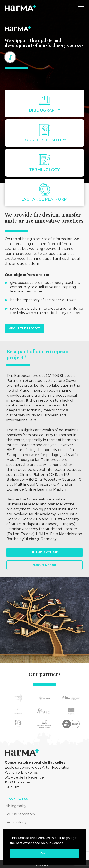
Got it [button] (44, 853)
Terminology (16, 822)
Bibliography (16, 806)
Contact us (19, 799)
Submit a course (45, 552)
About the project (25, 328)
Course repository (20, 814)
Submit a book (44, 565)
